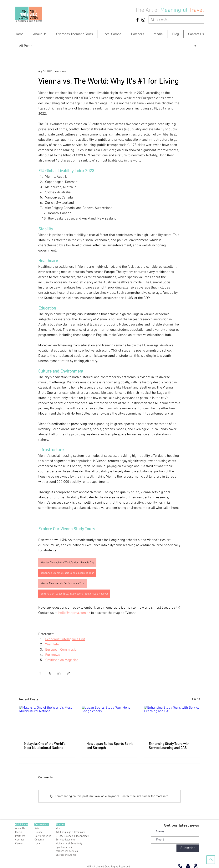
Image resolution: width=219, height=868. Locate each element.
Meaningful (175, 10)
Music (59, 828)
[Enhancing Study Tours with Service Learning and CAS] (172, 722)
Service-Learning (66, 840)
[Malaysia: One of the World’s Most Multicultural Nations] (47, 722)
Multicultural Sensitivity (69, 844)
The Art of (147, 10)
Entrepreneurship (66, 855)
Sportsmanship (64, 847)
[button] (195, 46)
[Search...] (176, 20)
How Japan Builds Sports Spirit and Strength (109, 746)
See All (196, 699)
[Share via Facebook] (40, 673)
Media (19, 832)
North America (43, 836)
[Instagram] (143, 20)
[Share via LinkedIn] (59, 673)
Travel (196, 10)
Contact (20, 840)
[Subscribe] (188, 848)
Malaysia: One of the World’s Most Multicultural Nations (45, 746)
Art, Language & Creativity (70, 832)
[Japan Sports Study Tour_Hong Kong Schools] (110, 722)
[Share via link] (68, 673)
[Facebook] (138, 20)
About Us (20, 828)
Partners (20, 836)
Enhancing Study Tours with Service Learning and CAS (169, 746)
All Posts (26, 46)
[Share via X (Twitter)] (50, 673)
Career (19, 844)
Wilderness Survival (67, 851)
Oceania (39, 840)
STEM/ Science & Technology (72, 836)
